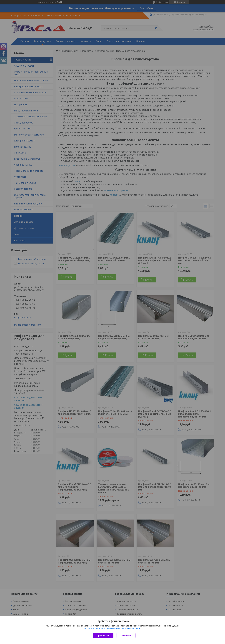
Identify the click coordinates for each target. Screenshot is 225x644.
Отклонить (126, 635)
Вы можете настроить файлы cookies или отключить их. (111, 629)
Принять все (103, 635)
